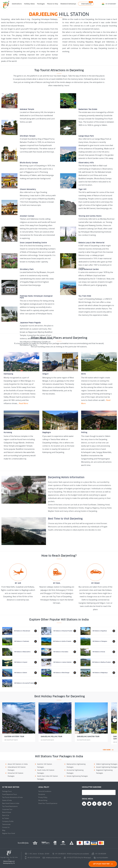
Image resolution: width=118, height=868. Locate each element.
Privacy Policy (43, 797)
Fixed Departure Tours (10, 794)
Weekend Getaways (68, 4)
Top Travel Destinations (10, 806)
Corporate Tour (7, 809)
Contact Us (6, 827)
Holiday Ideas (29, 4)
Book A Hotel (7, 812)
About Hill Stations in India (18, 764)
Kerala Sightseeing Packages (77, 776)
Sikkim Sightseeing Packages (107, 764)
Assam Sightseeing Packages (107, 767)
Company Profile (8, 821)
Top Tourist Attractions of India (12, 797)
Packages (41, 4)
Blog (4, 830)
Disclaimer (42, 794)
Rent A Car (6, 815)
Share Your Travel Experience (48, 803)
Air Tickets (6, 818)
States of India (7, 800)
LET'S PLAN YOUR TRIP (103, 864)
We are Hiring (43, 800)
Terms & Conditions (45, 791)
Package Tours (7, 791)
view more (108, 750)
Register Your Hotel (9, 833)
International (86, 4)
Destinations (17, 4)
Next (115, 720)
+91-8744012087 (111, 4)
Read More (23, 403)
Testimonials (6, 824)
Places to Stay (53, 4)
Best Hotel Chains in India (11, 803)
